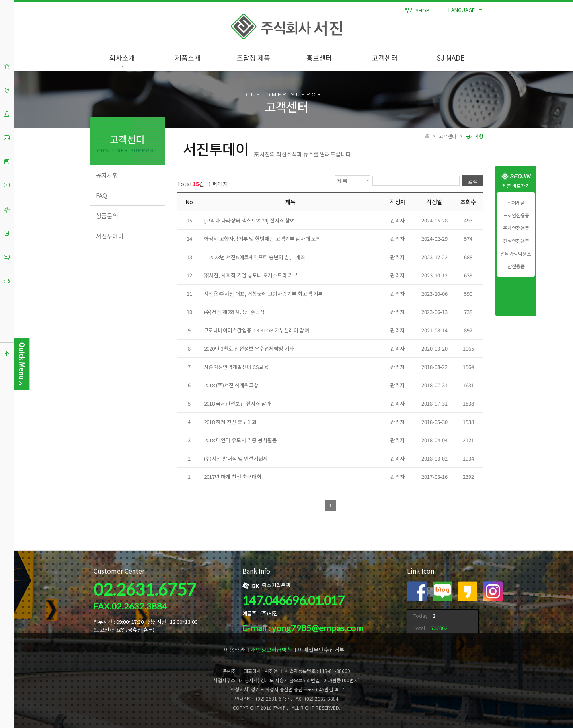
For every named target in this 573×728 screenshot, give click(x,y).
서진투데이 (110, 236)
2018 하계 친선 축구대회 (230, 422)
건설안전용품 (516, 241)
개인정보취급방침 (271, 650)
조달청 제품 (253, 58)
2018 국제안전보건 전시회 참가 (237, 403)
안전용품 (516, 266)
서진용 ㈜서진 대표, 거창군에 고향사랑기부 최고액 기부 (263, 294)
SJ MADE (451, 58)
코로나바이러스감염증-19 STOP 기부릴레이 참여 (256, 330)
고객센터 (385, 58)
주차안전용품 (516, 228)
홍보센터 (319, 58)
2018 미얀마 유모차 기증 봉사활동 (240, 440)
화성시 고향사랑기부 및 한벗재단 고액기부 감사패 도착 (262, 239)
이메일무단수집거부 (321, 650)
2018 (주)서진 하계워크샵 (231, 385)
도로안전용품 (516, 215)
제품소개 (188, 58)
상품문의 (107, 216)
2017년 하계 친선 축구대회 (233, 477)
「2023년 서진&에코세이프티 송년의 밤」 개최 (254, 257)
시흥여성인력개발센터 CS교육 (236, 367)
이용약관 (234, 650)
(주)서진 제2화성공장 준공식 (234, 312)
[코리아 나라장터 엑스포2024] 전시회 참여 (249, 220)
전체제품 (516, 203)
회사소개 (122, 58)
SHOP (417, 10)
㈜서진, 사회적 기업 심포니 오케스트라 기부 (251, 275)
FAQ (101, 195)
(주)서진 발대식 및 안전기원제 (236, 458)
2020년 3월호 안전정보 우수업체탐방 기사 (249, 348)
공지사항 (107, 175)
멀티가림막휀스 (516, 254)
